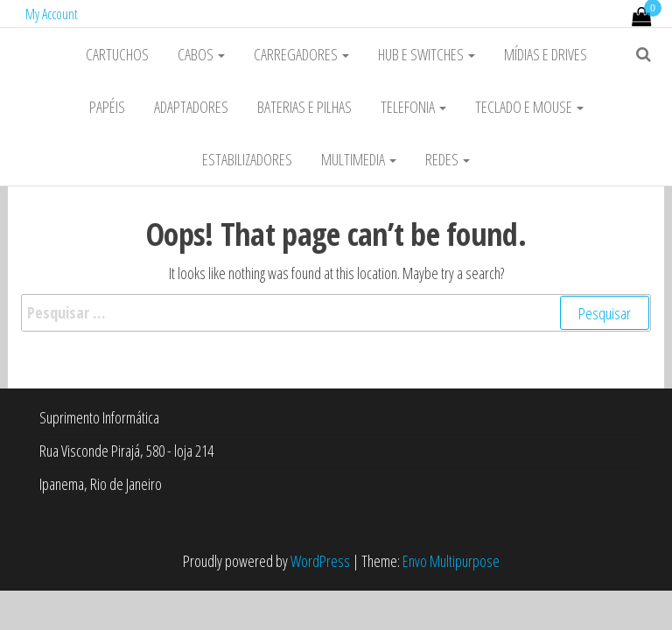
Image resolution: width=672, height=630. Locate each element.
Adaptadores (191, 107)
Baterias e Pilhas (304, 107)
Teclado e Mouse (529, 107)
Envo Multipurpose (451, 561)
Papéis (107, 107)
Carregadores (301, 54)
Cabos (201, 54)
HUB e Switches (427, 54)
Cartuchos (117, 54)
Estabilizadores (247, 159)
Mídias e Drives (546, 54)
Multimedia (359, 159)
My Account (52, 14)
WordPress (320, 561)
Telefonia (413, 107)
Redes (448, 159)
